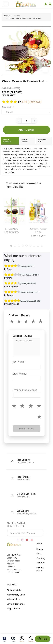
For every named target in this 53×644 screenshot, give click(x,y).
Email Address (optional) (25, 390)
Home (40, 549)
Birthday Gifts (14, 590)
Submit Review (26, 429)
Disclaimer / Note (42, 141)
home (7, 16)
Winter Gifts (13, 599)
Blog (39, 554)
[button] (11, 246)
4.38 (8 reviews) (32, 102)
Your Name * (19, 362)
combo (17, 16)
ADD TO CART (26, 130)
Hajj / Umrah (13, 608)
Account (41, 563)
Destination (8, 107)
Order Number (20, 374)
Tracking (41, 558)
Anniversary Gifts (16, 595)
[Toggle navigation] (6, 4)
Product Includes (25, 141)
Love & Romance (16, 604)
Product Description (7, 141)
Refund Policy (40, 569)
